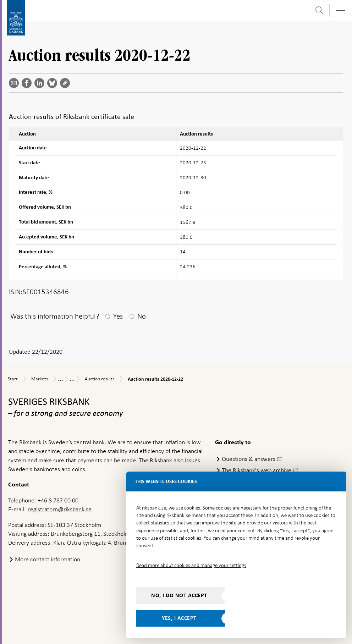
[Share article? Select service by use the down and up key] (41, 83)
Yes (118, 316)
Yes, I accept (179, 618)
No (142, 316)
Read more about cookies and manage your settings (191, 565)
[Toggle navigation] (340, 10)
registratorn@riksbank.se (60, 509)
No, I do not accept (179, 595)
